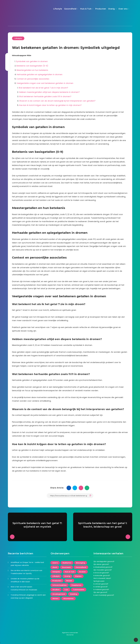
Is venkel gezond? (101, 587)
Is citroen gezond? (101, 584)
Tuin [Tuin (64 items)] (66, 590)
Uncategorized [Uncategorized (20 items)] (59, 594)
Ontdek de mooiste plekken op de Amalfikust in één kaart (25, 580)
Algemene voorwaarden (70, 633)
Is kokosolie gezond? (102, 575)
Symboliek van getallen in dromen (32, 61)
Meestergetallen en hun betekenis (32, 70)
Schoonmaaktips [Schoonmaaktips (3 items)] (60, 585)
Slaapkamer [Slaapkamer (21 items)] (76, 585)
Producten (101, 9)
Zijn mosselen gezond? (103, 570)
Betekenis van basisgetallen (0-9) (32, 66)
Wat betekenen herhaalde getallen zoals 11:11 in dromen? (45, 97)
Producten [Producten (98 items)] (57, 581)
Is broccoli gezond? (101, 573)
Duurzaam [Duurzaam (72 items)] (66, 567)
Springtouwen (99, 581)
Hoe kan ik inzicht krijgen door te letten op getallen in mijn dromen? (50, 105)
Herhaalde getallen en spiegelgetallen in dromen (40, 75)
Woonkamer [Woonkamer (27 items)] (69, 598)
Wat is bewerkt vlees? (102, 578)
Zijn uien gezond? (100, 592)
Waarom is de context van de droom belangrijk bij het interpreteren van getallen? (57, 101)
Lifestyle (58, 9)
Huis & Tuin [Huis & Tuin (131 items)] (70, 572)
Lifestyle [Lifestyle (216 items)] (56, 576)
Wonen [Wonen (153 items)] (55, 598)
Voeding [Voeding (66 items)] (74, 594)
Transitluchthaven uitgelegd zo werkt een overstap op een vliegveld (28, 596)
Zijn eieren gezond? (101, 564)
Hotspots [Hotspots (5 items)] (56, 572)
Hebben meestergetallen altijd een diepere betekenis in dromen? (49, 92)
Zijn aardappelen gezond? (104, 561)
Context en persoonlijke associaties (33, 79)
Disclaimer (70, 635)
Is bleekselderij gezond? (103, 567)
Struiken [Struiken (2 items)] (56, 590)
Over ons (123, 9)
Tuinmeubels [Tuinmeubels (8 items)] (79, 590)
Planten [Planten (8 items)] (78, 576)
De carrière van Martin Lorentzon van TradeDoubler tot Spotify (26, 572)
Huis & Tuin (86, 9)
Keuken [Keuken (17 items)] (82, 572)
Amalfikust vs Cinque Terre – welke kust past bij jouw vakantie (27, 564)
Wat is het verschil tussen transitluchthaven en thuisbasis (24, 588)
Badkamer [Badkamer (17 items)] (67, 563)
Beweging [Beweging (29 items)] (81, 563)
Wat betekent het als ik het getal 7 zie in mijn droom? (43, 88)
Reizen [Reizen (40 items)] (69, 581)
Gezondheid (70, 9)
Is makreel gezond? (101, 589)
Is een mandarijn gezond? (104, 595)
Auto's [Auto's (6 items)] (55, 563)
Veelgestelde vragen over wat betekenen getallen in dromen (45, 83)
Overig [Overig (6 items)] (67, 576)
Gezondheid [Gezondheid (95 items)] (81, 567)
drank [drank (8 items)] (55, 567)
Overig (112, 9)
